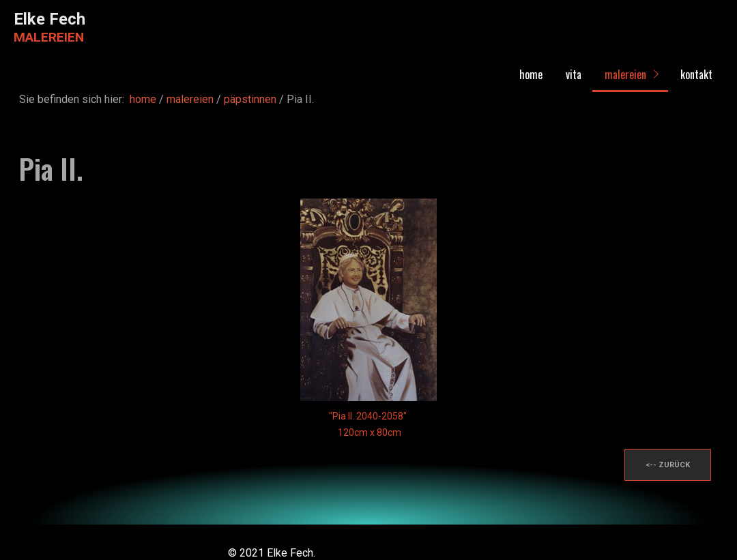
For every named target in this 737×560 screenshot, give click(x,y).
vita (574, 74)
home (531, 74)
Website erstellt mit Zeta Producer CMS (414, 553)
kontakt (696, 74)
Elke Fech (49, 19)
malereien (625, 74)
